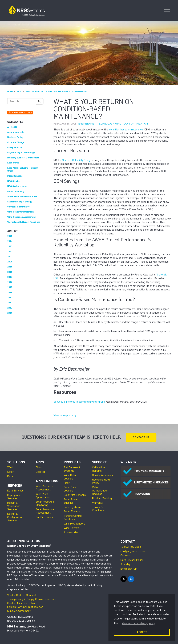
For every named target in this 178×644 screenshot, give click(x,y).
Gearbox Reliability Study (76, 160)
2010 (10, 313)
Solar (10, 472)
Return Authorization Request (100, 491)
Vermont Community (18, 207)
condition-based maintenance (126, 130)
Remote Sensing (16, 191)
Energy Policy (15, 147)
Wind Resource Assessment (21, 217)
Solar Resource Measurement (23, 196)
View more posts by (65, 415)
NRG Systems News (17, 186)
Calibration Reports (98, 469)
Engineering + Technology (96, 124)
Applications (47, 481)
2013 (10, 297)
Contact (128, 542)
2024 (10, 241)
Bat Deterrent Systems (72, 469)
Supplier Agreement (19, 611)
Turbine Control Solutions (73, 517)
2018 (10, 272)
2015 (10, 287)
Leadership (13, 163)
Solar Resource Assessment (45, 511)
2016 (10, 282)
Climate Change (16, 142)
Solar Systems (72, 507)
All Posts (12, 127)
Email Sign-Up (129, 569)
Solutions (16, 462)
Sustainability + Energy (20, 202)
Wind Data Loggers (70, 477)
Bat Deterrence (45, 517)
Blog (20, 92)
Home (10, 92)
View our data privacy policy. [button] (139, 623)
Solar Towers (72, 511)
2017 (10, 277)
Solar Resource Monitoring (45, 503)
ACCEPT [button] (142, 632)
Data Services (15, 491)
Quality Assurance (103, 475)
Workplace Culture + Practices (24, 222)
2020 (10, 262)
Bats (10, 476)
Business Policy (15, 137)
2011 (10, 308)
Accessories (71, 532)
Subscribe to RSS (20, 113)
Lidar (67, 483)
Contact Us (141, 437)
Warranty (98, 503)
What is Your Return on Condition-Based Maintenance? (57, 92)
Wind (10, 467)
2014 (10, 292)
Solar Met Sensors (75, 495)
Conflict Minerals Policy (21, 603)
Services (15, 486)
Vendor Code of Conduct (22, 595)
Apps (40, 462)
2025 (10, 236)
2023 (10, 246)
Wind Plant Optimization (131, 124)
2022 (10, 251)
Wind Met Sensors (74, 524)
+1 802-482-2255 (131, 547)
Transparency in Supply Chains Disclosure (32, 599)
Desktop (41, 472)
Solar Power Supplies (71, 501)
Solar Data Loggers (70, 489)
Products (72, 462)
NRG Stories (14, 181)
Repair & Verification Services (14, 506)
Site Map (126, 564)
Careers (125, 555)
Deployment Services (14, 497)
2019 (10, 267)
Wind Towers (72, 528)
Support (99, 462)
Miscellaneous (15, 176)
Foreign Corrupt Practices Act (25, 607)
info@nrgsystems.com (134, 551)
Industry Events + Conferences (23, 158)
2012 (10, 303)
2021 (10, 257)
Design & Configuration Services (15, 517)
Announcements (16, 132)
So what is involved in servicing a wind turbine (80, 402)
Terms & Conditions (98, 509)
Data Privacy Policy (132, 560)
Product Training (102, 498)
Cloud (39, 467)
